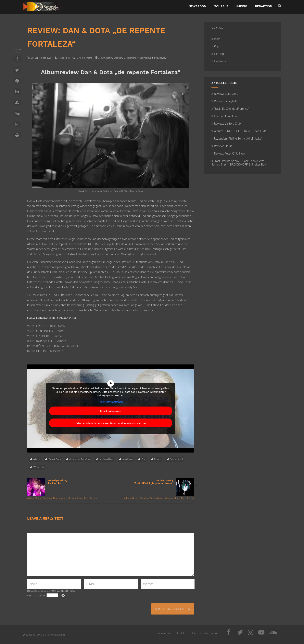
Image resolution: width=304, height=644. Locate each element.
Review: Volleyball (224, 101)
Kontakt (181, 633)
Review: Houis (222, 146)
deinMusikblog (106, 459)
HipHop (218, 54)
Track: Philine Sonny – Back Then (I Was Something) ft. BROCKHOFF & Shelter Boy (239, 163)
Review (163, 58)
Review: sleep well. (225, 94)
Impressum (163, 633)
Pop (156, 58)
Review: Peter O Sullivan (228, 153)
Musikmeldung (145, 58)
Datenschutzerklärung (205, 633)
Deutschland (130, 58)
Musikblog (128, 459)
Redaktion (264, 6)
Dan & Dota (55, 459)
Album (102, 58)
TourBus (222, 6)
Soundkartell (176, 459)
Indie (216, 39)
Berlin (109, 58)
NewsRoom (198, 6)
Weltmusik (39, 467)
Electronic (219, 61)
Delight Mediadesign (53, 634)
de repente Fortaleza (80, 459)
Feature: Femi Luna (225, 116)
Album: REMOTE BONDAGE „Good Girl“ (239, 131)
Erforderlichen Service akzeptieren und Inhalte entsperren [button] (111, 423)
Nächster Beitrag (152, 482)
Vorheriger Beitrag (69, 482)
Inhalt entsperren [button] (111, 411)
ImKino (242, 6)
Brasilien (118, 58)
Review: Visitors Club (226, 123)
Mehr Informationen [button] (111, 402)
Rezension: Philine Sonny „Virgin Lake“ (237, 138)
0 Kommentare (84, 58)
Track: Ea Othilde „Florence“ (230, 109)
